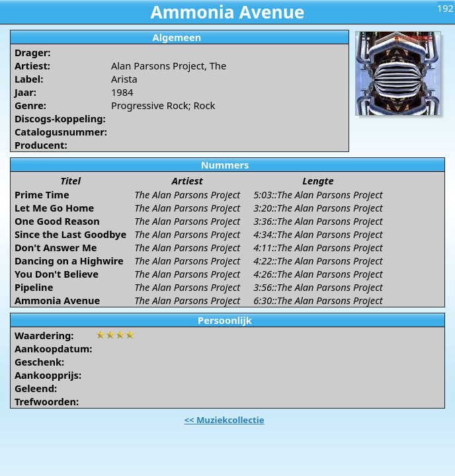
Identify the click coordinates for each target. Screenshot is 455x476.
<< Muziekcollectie (224, 420)
